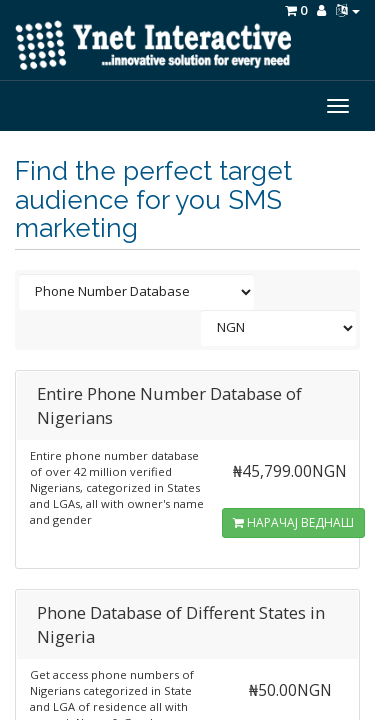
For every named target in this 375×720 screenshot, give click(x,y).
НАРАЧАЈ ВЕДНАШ (293, 522)
